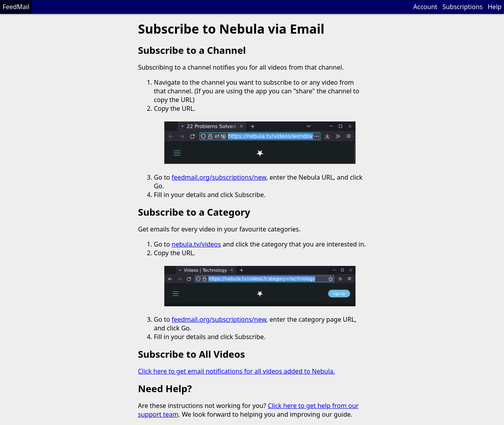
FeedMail (16, 7)
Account (425, 7)
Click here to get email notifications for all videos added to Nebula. (237, 371)
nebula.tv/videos (196, 244)
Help (495, 7)
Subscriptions (462, 7)
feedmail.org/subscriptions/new (219, 177)
